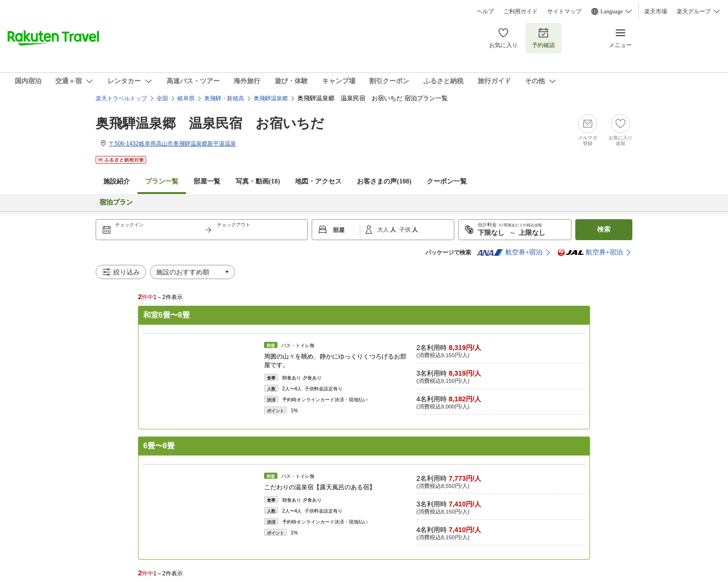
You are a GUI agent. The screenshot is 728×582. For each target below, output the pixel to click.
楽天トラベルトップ (121, 98)
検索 (604, 229)
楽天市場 (656, 11)
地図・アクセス (318, 181)
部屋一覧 (207, 181)
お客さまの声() (384, 181)
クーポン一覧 (447, 181)
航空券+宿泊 (510, 252)
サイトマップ (564, 11)
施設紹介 (117, 181)
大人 (384, 230)
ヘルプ (485, 11)
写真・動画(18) (258, 181)
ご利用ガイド (521, 11)
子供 (406, 230)
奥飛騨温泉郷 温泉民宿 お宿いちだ (210, 123)
